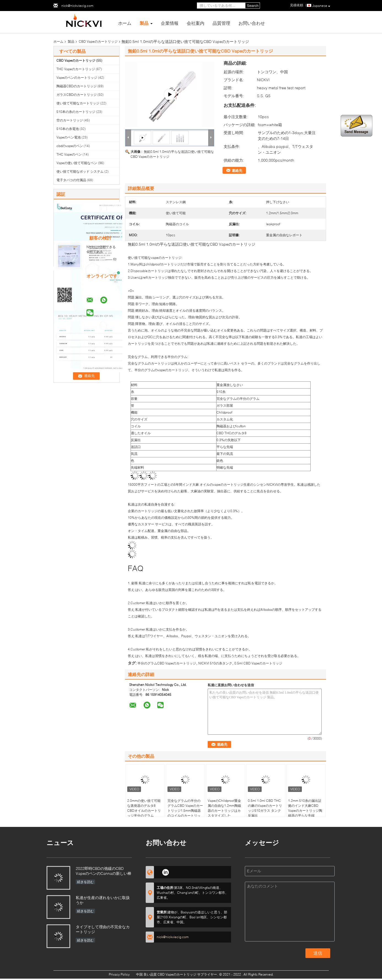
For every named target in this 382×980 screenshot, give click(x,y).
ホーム (125, 23)
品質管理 (221, 23)
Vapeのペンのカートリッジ (77, 78)
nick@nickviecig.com (77, 6)
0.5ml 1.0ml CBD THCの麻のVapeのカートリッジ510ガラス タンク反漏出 (265, 808)
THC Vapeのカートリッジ (76, 69)
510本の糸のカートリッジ (76, 112)
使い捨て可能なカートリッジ (78, 103)
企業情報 (170, 23)
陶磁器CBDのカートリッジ (77, 86)
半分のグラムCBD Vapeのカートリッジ (167, 663)
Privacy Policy (119, 974)
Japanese (321, 6)
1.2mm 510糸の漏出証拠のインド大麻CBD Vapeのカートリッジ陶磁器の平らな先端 (305, 808)
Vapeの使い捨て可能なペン (77, 163)
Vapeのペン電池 (69, 137)
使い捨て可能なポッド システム (80, 171)
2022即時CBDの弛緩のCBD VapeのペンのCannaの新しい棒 (104, 871)
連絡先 (237, 170)
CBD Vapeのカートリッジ (98, 41)
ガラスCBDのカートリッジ (77, 95)
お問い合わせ (252, 23)
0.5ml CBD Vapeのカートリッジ (258, 663)
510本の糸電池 (68, 129)
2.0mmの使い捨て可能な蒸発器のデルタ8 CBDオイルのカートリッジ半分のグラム (144, 808)
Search (253, 6)
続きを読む (85, 882)
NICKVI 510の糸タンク (215, 663)
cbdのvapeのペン (70, 146)
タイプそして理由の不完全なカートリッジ (103, 929)
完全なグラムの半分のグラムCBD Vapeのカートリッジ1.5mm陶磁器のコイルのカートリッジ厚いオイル (185, 811)
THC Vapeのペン (69, 154)
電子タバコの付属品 (71, 180)
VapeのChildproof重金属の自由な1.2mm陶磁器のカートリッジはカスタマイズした (224, 808)
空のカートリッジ (70, 120)
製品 (144, 23)
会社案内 (196, 23)
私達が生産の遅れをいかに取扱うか (103, 900)
